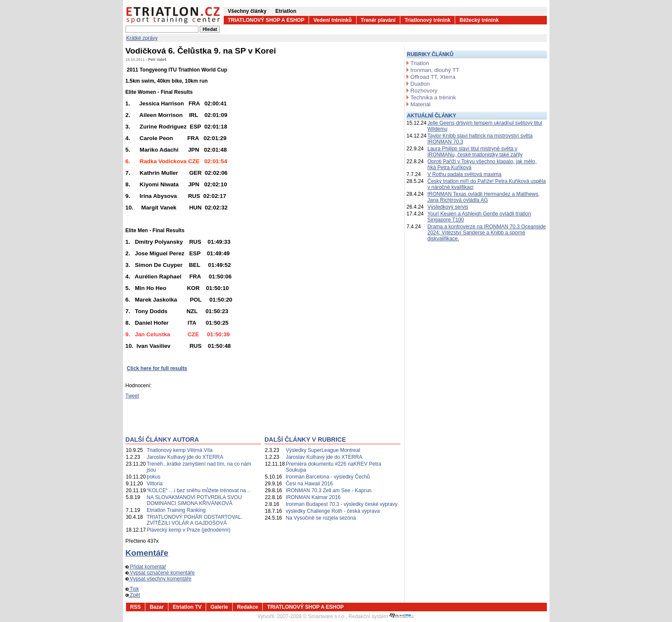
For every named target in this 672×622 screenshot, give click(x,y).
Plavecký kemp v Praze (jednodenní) (188, 530)
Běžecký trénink (479, 20)
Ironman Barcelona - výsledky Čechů (328, 477)
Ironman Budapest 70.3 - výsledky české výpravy (342, 504)
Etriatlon (286, 11)
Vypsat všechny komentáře (159, 579)
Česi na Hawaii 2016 (309, 484)
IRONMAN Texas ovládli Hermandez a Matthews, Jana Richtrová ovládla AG (483, 197)
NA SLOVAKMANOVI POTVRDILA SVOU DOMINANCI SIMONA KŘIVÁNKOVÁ (194, 500)
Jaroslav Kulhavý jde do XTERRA (185, 457)
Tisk (132, 589)
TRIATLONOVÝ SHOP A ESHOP (266, 20)
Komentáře (147, 553)
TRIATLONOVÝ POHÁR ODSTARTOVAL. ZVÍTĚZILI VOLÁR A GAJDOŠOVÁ (195, 520)
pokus (153, 477)
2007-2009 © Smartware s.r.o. (311, 616)
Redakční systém (381, 616)
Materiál (421, 104)
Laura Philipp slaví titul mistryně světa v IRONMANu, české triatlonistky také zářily (475, 152)
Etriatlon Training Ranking (176, 510)
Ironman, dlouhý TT (435, 70)
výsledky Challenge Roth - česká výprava (333, 511)
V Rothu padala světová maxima (464, 174)
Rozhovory (424, 91)
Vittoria (154, 484)
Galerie (219, 607)
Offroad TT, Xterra (433, 77)
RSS (136, 607)
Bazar (157, 607)
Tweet (132, 396)
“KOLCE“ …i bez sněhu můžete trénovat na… (199, 490)
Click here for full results (157, 368)
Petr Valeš (157, 60)
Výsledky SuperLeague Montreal (323, 450)
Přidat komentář (146, 567)
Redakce (247, 607)
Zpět (133, 595)
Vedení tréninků (332, 20)
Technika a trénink (433, 97)
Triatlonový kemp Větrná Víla (180, 450)
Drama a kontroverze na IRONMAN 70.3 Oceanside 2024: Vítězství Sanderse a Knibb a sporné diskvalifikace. (486, 233)
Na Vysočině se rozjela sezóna (321, 518)
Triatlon (420, 63)
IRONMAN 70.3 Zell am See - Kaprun (329, 490)
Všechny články (247, 11)
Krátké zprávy (142, 38)
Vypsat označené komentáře (160, 573)
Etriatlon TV (187, 607)
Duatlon (420, 84)
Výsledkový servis (448, 207)
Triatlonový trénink (427, 20)
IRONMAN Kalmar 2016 (313, 497)
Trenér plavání (378, 20)
